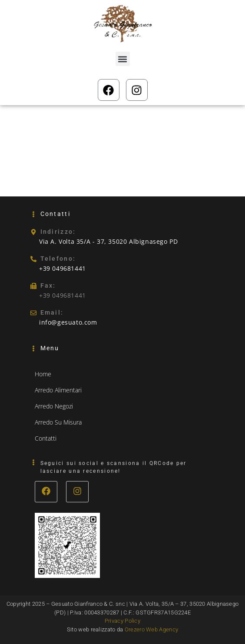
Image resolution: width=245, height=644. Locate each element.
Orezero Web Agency (151, 629)
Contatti (46, 438)
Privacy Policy (122, 621)
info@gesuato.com (68, 322)
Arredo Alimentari (58, 390)
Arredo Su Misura (58, 422)
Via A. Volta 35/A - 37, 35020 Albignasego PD (108, 241)
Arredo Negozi (54, 406)
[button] (123, 59)
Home (43, 374)
